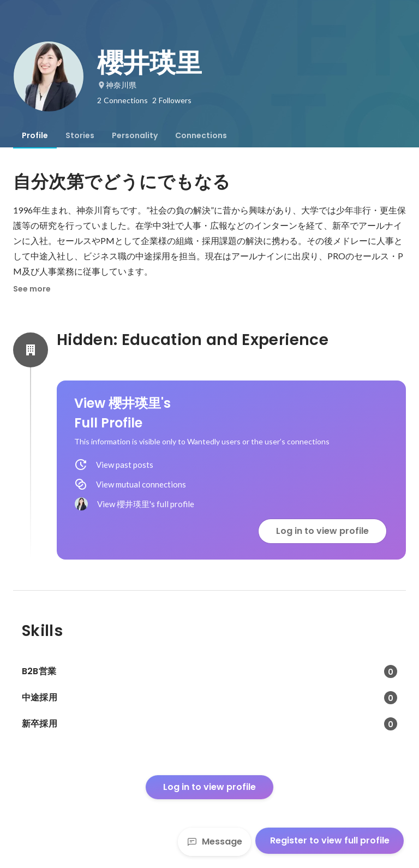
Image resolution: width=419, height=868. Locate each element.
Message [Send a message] (214, 842)
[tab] (35, 135)
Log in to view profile (322, 531)
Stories (80, 135)
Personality (135, 135)
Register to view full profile (330, 840)
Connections (201, 135)
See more (32, 289)
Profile (35, 135)
